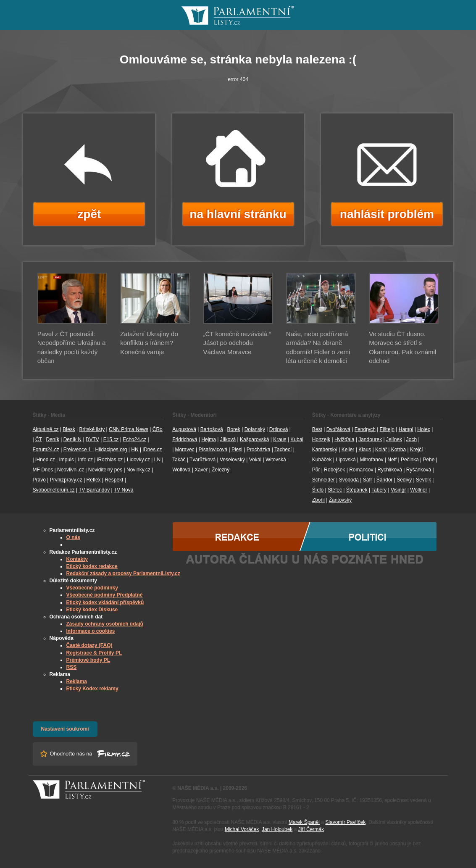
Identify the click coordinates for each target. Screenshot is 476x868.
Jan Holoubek (277, 829)
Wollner (418, 490)
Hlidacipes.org (111, 450)
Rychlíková (390, 470)
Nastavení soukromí (65, 729)
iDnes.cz (152, 450)
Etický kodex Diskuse (92, 610)
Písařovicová (213, 450)
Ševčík (423, 480)
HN (135, 450)
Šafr (368, 480)
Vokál (255, 460)
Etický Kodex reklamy (92, 689)
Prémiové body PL (88, 660)
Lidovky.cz (138, 460)
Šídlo (318, 490)
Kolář (381, 450)
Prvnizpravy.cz (66, 480)
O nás (73, 537)
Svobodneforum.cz (54, 490)
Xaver (201, 470)
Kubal (297, 439)
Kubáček (322, 460)
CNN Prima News (129, 429)
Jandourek (370, 439)
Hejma (209, 439)
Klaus (365, 450)
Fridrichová (185, 439)
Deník (53, 439)
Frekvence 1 (78, 450)
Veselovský (232, 460)
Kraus (280, 439)
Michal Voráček (242, 829)
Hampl (406, 429)
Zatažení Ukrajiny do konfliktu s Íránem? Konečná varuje (149, 343)
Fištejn (387, 429)
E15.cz (111, 439)
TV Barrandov (94, 490)
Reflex (94, 480)
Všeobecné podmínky (92, 588)
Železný (221, 470)
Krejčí (417, 450)
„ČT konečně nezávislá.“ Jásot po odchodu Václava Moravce (237, 343)
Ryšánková (419, 470)
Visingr (398, 490)
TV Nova (124, 490)
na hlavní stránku (238, 214)
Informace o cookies (91, 631)
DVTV (92, 439)
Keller (348, 450)
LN (157, 460)
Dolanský (255, 429)
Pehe (429, 460)
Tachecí (283, 450)
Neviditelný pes (105, 470)
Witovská (276, 460)
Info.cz (85, 460)
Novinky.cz (138, 470)
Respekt (114, 480)
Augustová (184, 429)
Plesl (237, 450)
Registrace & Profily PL (94, 653)
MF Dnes (43, 470)
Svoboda (349, 480)
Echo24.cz (134, 439)
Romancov (361, 470)
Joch (412, 439)
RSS (72, 667)
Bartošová (212, 429)
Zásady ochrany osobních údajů (105, 624)
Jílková (228, 439)
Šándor (385, 480)
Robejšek (334, 470)
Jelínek (394, 439)
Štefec (335, 490)
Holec (424, 429)
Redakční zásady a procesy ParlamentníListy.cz (123, 573)
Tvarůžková (202, 460)
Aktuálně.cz (46, 429)
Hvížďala (344, 439)
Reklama (77, 681)
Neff (392, 460)
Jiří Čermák (311, 829)
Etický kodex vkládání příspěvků (105, 602)
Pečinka (410, 460)
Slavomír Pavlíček (345, 822)
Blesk (69, 429)
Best (317, 429)
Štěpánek (357, 490)
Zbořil (318, 500)
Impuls (66, 460)
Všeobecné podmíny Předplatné (105, 595)
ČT (39, 439)
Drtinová (279, 429)
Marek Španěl (304, 822)
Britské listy (92, 429)
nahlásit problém (387, 214)
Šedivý (404, 480)
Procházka (259, 450)
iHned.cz (45, 460)
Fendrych (365, 429)
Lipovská (346, 460)
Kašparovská (254, 439)
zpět (89, 214)
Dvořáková (338, 429)
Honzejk (321, 439)
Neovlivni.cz (71, 470)
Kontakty (77, 559)
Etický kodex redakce (92, 566)
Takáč (179, 460)
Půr (316, 470)
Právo (39, 480)
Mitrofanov (371, 460)
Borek (234, 429)
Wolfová (181, 470)
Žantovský (341, 500)
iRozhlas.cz (110, 460)
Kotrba (398, 450)
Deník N (72, 439)
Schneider (323, 480)
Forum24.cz (46, 450)
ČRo (158, 429)
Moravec (185, 450)
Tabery (379, 490)
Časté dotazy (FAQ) (89, 645)
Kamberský (325, 450)
